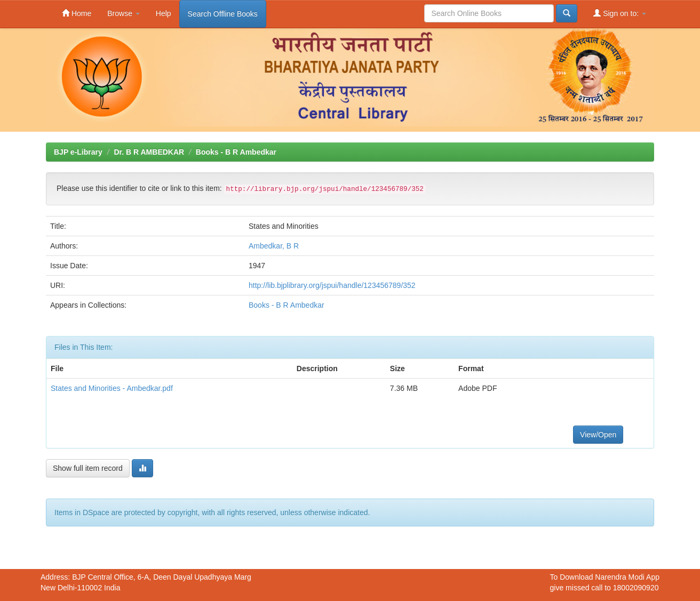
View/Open (598, 435)
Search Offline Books (223, 14)
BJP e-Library (78, 152)
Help (164, 13)
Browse (124, 13)
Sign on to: (620, 13)
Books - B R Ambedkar (236, 152)
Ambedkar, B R (274, 246)
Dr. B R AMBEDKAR (149, 152)
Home (77, 13)
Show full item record (88, 468)
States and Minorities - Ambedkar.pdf (112, 388)
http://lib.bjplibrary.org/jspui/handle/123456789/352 (332, 285)
